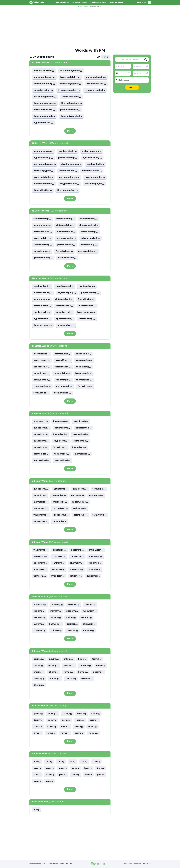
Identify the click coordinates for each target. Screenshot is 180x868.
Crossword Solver (79, 2)
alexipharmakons (44, 71)
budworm (89, 624)
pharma (98, 672)
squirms (39, 611)
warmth (69, 666)
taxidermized (42, 286)
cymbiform (80, 489)
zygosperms (41, 428)
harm (96, 762)
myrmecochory (43, 293)
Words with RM (96, 7)
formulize (40, 495)
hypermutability (70, 77)
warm (50, 768)
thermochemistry (44, 84)
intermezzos (41, 354)
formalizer (40, 447)
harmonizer (41, 454)
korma (38, 727)
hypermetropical (95, 90)
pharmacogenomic (45, 97)
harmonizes (61, 454)
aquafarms (60, 489)
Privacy (137, 864)
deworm (87, 679)
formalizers (85, 386)
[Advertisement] (90, 28)
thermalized (84, 380)
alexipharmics (42, 225)
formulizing (41, 373)
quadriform (41, 441)
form (84, 762)
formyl (96, 659)
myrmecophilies (95, 177)
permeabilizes (66, 245)
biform (101, 666)
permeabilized (43, 232)
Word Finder (83, 7)
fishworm (40, 576)
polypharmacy (90, 293)
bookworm (76, 570)
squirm (54, 659)
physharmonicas (71, 164)
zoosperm (59, 557)
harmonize (59, 495)
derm (75, 775)
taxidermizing (42, 219)
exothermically (68, 151)
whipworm (40, 557)
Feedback (127, 864)
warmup (55, 679)
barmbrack (80, 515)
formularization (43, 90)
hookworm (40, 563)
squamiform (62, 428)
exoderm (72, 611)
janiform (59, 563)
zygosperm (41, 489)
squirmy (57, 605)
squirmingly (63, 380)
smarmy (39, 679)
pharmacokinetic (96, 77)
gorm (37, 781)
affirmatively (89, 245)
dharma (39, 685)
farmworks (99, 515)
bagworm (55, 624)
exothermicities (96, 84)
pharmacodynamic (71, 71)
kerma (94, 720)
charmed (39, 631)
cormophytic (64, 386)
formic (68, 672)
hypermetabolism (69, 90)
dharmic (72, 631)
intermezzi (41, 421)
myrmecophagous (45, 164)
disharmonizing (92, 151)
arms (49, 781)
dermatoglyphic (43, 171)
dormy (38, 720)
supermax (93, 576)
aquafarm (59, 550)
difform (56, 618)
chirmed (56, 631)
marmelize (60, 502)
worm (63, 768)
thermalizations (71, 97)
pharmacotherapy (44, 77)
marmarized (41, 460)
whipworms (41, 515)
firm (72, 762)
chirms (54, 672)
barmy (67, 714)
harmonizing (62, 373)
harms (79, 733)
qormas (39, 659)
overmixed (40, 508)
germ (101, 775)
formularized (64, 312)
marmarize (41, 502)
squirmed (95, 563)
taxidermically (95, 164)
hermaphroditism (44, 110)
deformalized (64, 299)
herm (37, 768)
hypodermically (43, 158)
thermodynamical (71, 116)
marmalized (82, 454)
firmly (82, 659)
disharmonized (89, 225)
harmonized (80, 434)
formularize (41, 393)
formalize (99, 489)
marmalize (96, 495)
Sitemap (147, 864)
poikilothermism (70, 110)
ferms (92, 727)
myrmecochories (69, 177)
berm (88, 768)
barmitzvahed (64, 286)
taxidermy (80, 508)
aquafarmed (83, 428)
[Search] (146, 60)
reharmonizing (43, 245)
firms (37, 733)
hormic (83, 672)
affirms (71, 618)
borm (101, 768)
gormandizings (88, 251)
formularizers (64, 251)
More (70, 131)
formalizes (60, 447)
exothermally (42, 312)
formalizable (86, 299)
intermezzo (61, 421)
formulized (60, 434)
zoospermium (42, 386)
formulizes (79, 447)
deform (71, 679)
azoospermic (42, 367)
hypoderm (58, 576)
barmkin (72, 624)
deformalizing (65, 225)
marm (50, 775)
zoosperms (61, 515)
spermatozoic (65, 319)
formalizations (68, 171)
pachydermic (42, 380)
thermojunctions (71, 103)
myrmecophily (67, 293)
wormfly (55, 611)
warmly (53, 666)
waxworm (40, 605)
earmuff (88, 631)
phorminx (77, 550)
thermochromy (43, 325)
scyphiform (61, 441)
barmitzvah (81, 421)
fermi (79, 727)
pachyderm (60, 508)
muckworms (80, 502)
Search (132, 87)
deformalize (63, 367)
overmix (90, 605)
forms (65, 733)
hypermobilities (43, 123)
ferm (61, 762)
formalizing (84, 367)
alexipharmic (42, 299)
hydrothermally (92, 158)
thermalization (43, 190)
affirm (68, 659)
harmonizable (42, 306)
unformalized (66, 325)
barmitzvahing (65, 219)
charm (82, 714)
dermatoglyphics (71, 84)
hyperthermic (42, 319)
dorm (88, 775)
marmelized (62, 460)
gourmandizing (43, 258)
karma (80, 720)
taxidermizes (87, 286)
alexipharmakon (43, 151)
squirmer (76, 576)
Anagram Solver (116, 2)
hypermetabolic (43, 177)
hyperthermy (42, 360)
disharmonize (87, 306)
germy (52, 720)
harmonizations (92, 171)
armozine (58, 570)
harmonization (67, 258)
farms (65, 727)
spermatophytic (95, 184)
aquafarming (84, 360)
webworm (90, 611)
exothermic (81, 441)
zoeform (74, 605)
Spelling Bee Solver (98, 2)
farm (49, 762)
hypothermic (83, 373)
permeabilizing (68, 158)
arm (36, 810)
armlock (86, 618)
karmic (38, 666)
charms (38, 672)
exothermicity (89, 219)
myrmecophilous (44, 184)
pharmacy (76, 563)
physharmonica (66, 238)
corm (37, 775)
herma (93, 733)
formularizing (89, 232)
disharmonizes (66, 232)
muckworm (96, 550)
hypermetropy (86, 312)
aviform (39, 624)
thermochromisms (45, 103)
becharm (39, 618)
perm (63, 775)
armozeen (40, 570)
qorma (38, 714)
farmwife (94, 570)
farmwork (77, 557)
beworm (85, 666)
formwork (96, 557)
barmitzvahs (62, 354)
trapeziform (63, 360)
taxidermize (83, 354)
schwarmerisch (90, 238)
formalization (42, 251)
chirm (95, 714)
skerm (52, 727)
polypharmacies (69, 184)
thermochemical (67, 190)
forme (51, 733)
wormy (53, 714)
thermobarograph (44, 116)
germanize (59, 521)
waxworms (40, 550)
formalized (41, 434)
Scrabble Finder (62, 2)
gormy (66, 720)
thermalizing (87, 319)
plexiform (77, 495)
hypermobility (42, 238)
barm (75, 768)
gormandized (62, 393)
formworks (40, 521)
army (37, 762)
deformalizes (65, 306)
